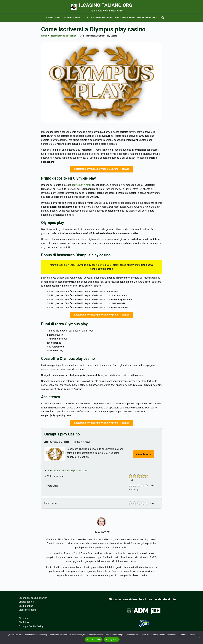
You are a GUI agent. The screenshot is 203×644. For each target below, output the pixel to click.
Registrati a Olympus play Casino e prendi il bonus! (102, 169)
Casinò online (26, 606)
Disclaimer (24, 622)
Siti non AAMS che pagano (99, 18)
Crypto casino (54, 18)
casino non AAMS (81, 186)
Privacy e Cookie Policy (31, 626)
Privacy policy (112, 640)
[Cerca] (163, 18)
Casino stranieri (74, 18)
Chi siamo (24, 618)
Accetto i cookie (94, 640)
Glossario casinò (28, 610)
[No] (199, 638)
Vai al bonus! (144, 456)
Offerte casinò (26, 602)
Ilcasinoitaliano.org (106, 5)
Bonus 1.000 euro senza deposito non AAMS (136, 18)
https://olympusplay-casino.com (70, 473)
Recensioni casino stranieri (33, 598)
